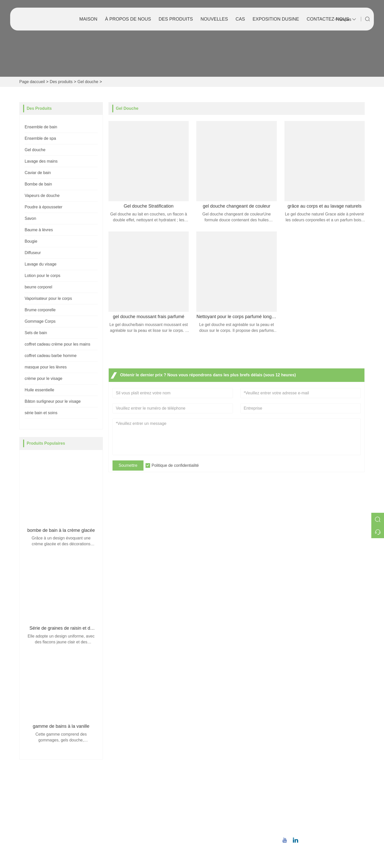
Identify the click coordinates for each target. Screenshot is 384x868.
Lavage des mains (41, 161)
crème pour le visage (44, 378)
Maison (88, 19)
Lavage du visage (41, 264)
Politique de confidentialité (175, 465)
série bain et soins (41, 413)
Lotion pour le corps (43, 276)
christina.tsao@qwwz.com (316, 813)
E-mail (301, 807)
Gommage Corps (40, 321)
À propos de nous (128, 19)
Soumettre (128, 465)
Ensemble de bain (41, 127)
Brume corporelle (40, 310)
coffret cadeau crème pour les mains (58, 344)
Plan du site (122, 824)
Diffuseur (33, 253)
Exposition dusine (276, 19)
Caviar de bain (38, 173)
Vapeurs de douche (42, 196)
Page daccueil (32, 82)
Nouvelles (214, 19)
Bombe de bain (38, 184)
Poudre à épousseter (44, 207)
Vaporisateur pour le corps (48, 298)
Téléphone (308, 823)
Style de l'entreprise (214, 800)
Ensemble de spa (40, 138)
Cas (240, 19)
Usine (201, 808)
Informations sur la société (220, 792)
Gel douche (88, 82)
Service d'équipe (127, 800)
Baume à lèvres (39, 230)
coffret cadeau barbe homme (51, 356)
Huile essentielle (39, 390)
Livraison (120, 792)
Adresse (305, 779)
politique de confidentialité (135, 833)
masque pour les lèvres (46, 367)
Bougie (31, 241)
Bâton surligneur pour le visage (53, 401)
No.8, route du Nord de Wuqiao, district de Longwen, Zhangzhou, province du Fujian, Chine (322, 791)
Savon (30, 218)
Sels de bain (36, 333)
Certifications (123, 816)
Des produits (176, 19)
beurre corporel (38, 287)
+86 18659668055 (309, 829)
